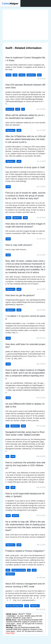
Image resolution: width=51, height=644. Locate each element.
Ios (7, 426)
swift (15, 75)
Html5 (8, 75)
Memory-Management (14, 606)
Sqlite (8, 218)
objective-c (31, 75)
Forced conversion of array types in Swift (25, 167)
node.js (22, 75)
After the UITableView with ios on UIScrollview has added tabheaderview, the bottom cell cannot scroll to (25, 139)
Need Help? (10, 633)
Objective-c (10, 130)
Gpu (8, 570)
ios (23, 109)
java (39, 75)
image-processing (19, 570)
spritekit (15, 516)
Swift (8, 187)
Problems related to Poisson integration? (25, 551)
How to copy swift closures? (19, 245)
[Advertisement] (26, 25)
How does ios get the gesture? (20, 295)
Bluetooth (10, 109)
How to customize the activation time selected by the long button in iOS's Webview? (25, 465)
